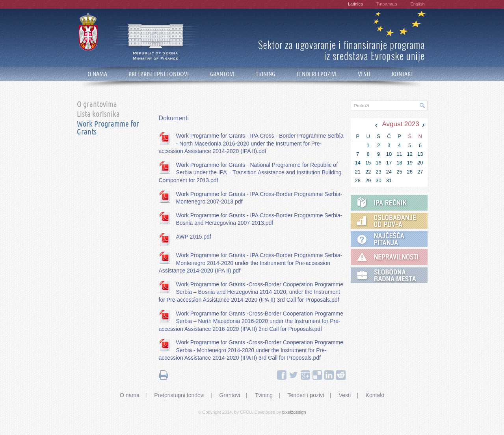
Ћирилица (387, 4)
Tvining (264, 395)
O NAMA (97, 74)
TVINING (265, 74)
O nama (130, 395)
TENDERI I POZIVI (316, 74)
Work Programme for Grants (108, 128)
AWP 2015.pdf (194, 237)
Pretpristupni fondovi (179, 395)
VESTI (364, 74)
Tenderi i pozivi (306, 395)
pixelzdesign (294, 412)
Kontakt (375, 395)
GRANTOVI (222, 74)
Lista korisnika (98, 114)
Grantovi (230, 395)
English (417, 4)
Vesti (345, 395)
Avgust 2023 (401, 124)
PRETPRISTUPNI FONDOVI (159, 74)
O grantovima (97, 105)
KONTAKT (403, 74)
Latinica (355, 4)
